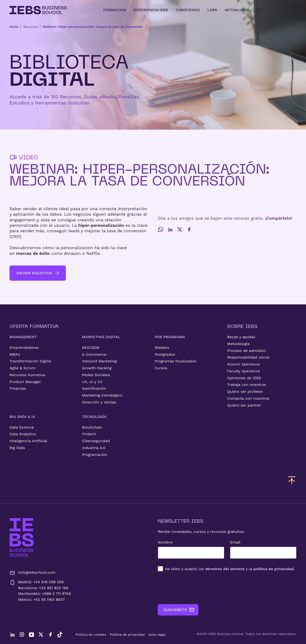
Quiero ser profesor (245, 391)
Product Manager (25, 382)
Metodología (238, 344)
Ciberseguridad (96, 441)
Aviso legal (157, 635)
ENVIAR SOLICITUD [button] (38, 273)
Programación (95, 455)
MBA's (15, 354)
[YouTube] (31, 635)
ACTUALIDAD (237, 10)
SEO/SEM (91, 348)
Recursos (30, 27)
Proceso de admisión (246, 351)
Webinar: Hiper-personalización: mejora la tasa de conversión (93, 27)
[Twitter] (180, 229)
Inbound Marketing (99, 361)
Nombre (165, 542)
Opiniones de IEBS (244, 378)
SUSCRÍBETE (179, 610)
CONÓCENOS (188, 10)
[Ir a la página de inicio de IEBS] (22, 537)
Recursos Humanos (27, 375)
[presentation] (194, 588)
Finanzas (18, 388)
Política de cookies (91, 635)
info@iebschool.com (33, 573)
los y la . (230, 569)
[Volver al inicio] (38, 10)
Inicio (14, 27)
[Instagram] (22, 635)
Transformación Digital (30, 361)
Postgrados (165, 354)
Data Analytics (23, 434)
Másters (162, 348)
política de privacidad (274, 569)
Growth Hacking (97, 368)
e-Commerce (94, 354)
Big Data (17, 448)
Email (235, 542)
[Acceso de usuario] (298, 10)
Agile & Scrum (22, 368)
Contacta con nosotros (248, 398)
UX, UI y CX (92, 382)
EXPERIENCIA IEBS (151, 10)
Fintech (89, 434)
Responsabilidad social (248, 357)
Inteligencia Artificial (28, 441)
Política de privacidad (127, 635)
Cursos (161, 368)
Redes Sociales (96, 375)
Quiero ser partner (244, 405)
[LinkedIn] (170, 229)
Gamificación (94, 388)
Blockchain (92, 427)
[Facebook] (189, 229)
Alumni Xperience (243, 364)
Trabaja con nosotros (247, 385)
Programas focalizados (176, 361)
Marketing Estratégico (102, 395)
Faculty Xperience (244, 371)
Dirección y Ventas (99, 402)
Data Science (22, 427)
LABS (212, 10)
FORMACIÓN (115, 10)
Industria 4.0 (94, 448)
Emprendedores (24, 348)
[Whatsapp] (161, 229)
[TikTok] (60, 635)
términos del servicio (225, 569)
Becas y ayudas (241, 337)
